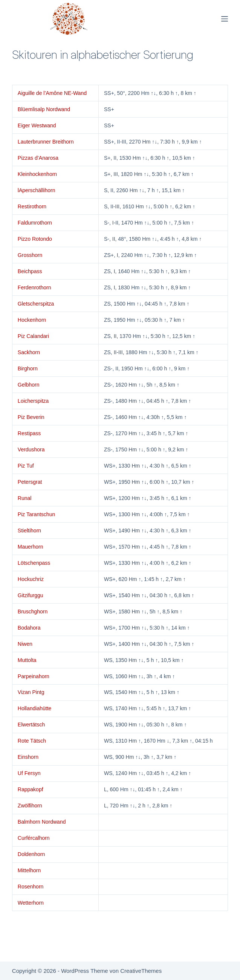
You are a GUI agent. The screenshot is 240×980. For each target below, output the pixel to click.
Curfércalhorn (34, 838)
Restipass (29, 433)
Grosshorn (30, 255)
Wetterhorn (31, 903)
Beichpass (30, 271)
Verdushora (31, 449)
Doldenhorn (31, 854)
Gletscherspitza (36, 304)
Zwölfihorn (30, 806)
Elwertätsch (31, 725)
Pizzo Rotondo (35, 239)
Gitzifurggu (31, 595)
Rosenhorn (31, 887)
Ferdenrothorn (34, 287)
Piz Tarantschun (36, 514)
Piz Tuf (26, 466)
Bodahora (29, 628)
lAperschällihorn (37, 190)
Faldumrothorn (35, 223)
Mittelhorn (29, 870)
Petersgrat (30, 482)
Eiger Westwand (37, 125)
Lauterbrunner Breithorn (46, 142)
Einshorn (28, 757)
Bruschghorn (33, 612)
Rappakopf (31, 789)
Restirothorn (32, 206)
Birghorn (28, 368)
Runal (25, 498)
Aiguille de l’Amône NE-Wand (52, 93)
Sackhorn (29, 352)
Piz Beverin (31, 417)
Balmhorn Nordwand (42, 822)
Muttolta (27, 660)
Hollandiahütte (35, 708)
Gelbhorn (29, 385)
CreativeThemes (141, 971)
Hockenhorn (32, 320)
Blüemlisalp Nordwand (44, 109)
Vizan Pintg (31, 692)
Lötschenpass (34, 563)
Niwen (25, 644)
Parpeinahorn (34, 676)
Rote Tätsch (32, 741)
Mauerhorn (31, 547)
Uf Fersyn (29, 773)
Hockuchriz (31, 579)
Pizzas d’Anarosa (38, 158)
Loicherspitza (33, 401)
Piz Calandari (33, 336)
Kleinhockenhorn (37, 174)
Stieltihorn (29, 531)
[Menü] (225, 19)
